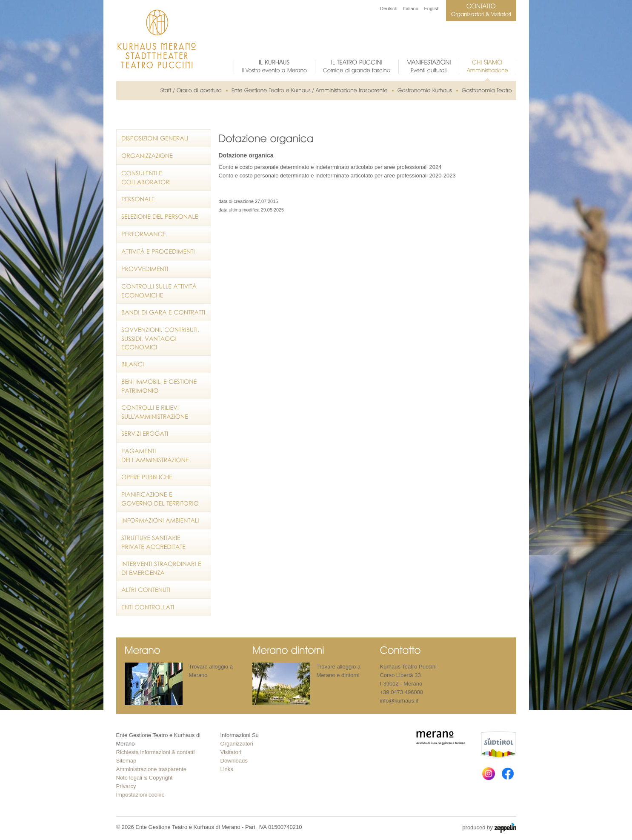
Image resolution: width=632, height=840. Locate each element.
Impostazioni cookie (140, 795)
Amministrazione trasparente (151, 769)
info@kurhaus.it (399, 701)
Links (227, 769)
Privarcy (126, 786)
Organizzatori (237, 744)
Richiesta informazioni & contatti (156, 752)
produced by (489, 828)
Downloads (234, 761)
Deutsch (389, 9)
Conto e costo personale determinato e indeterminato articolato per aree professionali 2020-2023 (337, 176)
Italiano (410, 9)
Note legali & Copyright (144, 778)
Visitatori (231, 752)
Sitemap (126, 761)
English (432, 9)
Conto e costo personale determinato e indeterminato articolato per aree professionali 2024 (330, 167)
